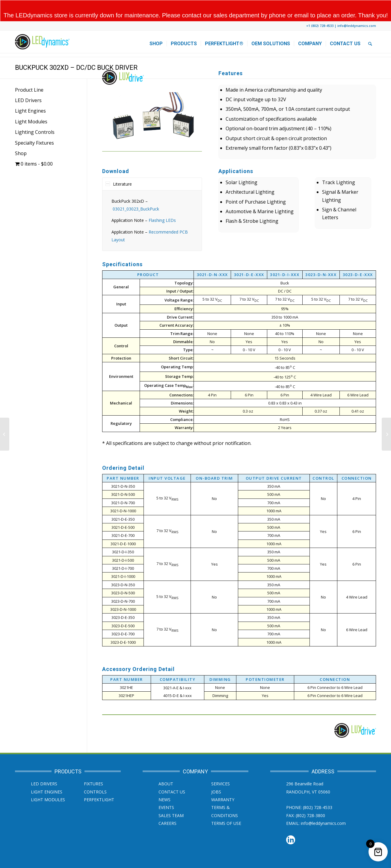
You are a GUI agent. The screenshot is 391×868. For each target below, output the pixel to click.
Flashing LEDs (162, 209)
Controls (95, 780)
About (166, 772)
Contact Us (172, 780)
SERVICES (221, 772)
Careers (167, 812)
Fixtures (93, 772)
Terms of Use (226, 812)
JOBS (216, 780)
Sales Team (171, 804)
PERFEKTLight (99, 788)
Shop (21, 142)
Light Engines (30, 99)
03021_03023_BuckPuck (136, 197)
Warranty (223, 788)
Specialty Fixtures (34, 131)
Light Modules (31, 110)
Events (166, 796)
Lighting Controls (35, 121)
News (164, 788)
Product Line (29, 78)
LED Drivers (28, 89)
